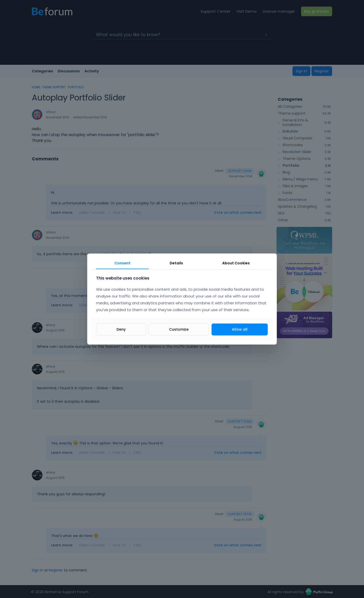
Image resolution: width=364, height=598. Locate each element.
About (236, 263)
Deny (121, 329)
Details (176, 263)
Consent (122, 263)
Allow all (240, 329)
